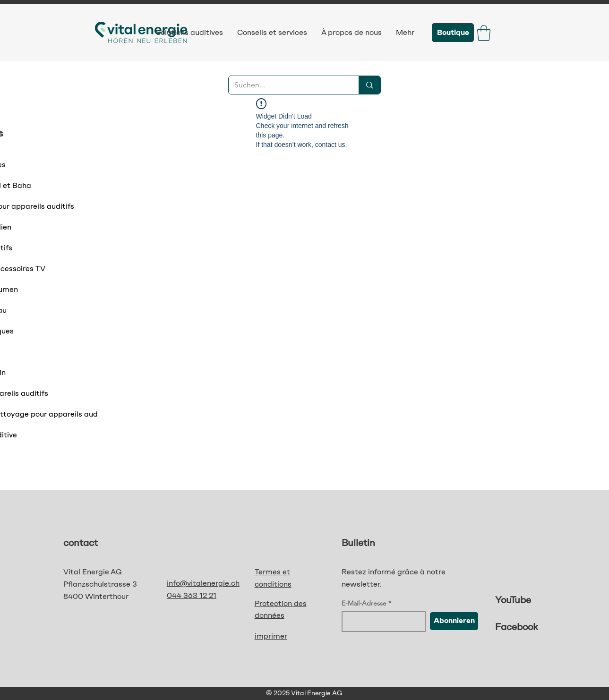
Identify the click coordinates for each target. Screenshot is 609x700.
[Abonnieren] (454, 621)
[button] (484, 33)
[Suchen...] (287, 85)
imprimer (271, 636)
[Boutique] (453, 33)
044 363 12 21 (192, 595)
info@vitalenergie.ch (203, 583)
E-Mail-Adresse (364, 603)
